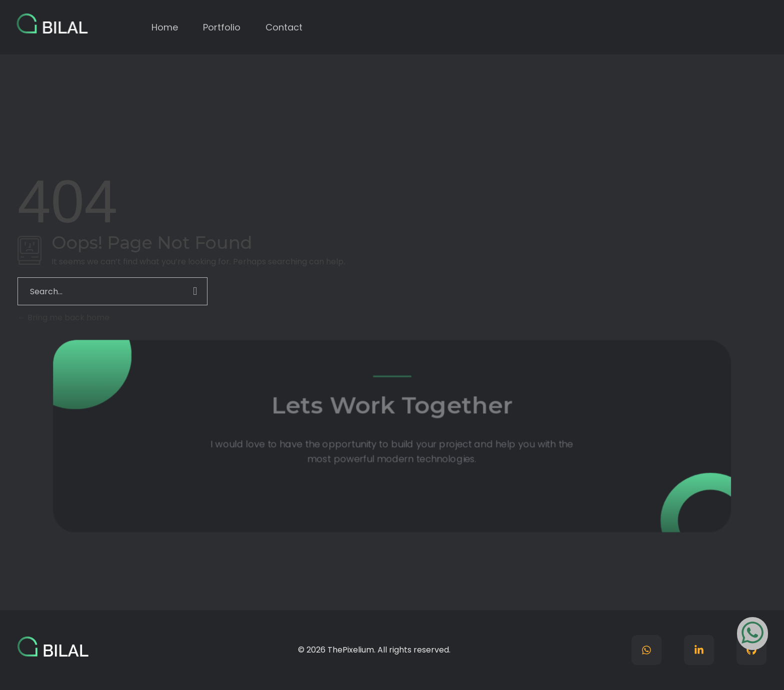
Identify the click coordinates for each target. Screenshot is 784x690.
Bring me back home (63, 318)
